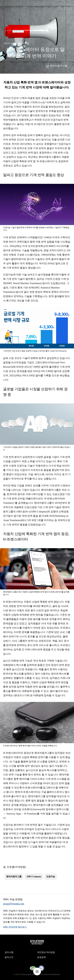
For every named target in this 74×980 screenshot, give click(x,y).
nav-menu (37, 971)
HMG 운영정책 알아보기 (15, 927)
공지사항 (9, 952)
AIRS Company (34, 877)
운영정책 (41, 957)
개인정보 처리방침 (46, 952)
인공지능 (51, 877)
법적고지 (9, 957)
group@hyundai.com (14, 904)
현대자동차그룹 (59, 66)
